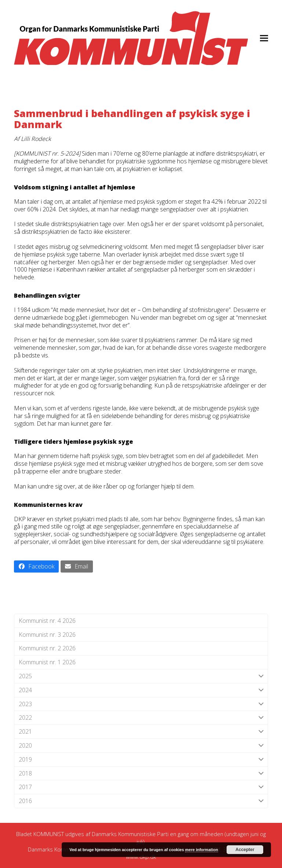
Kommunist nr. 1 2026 (47, 662)
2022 (141, 718)
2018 (141, 773)
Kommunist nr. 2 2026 (47, 648)
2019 (141, 760)
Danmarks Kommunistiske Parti (130, 834)
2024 (141, 690)
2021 (141, 732)
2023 (141, 704)
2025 (141, 676)
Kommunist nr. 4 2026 (47, 621)
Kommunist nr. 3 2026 (47, 635)
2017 (141, 787)
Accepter (245, 850)
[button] (264, 38)
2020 (141, 746)
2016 (141, 801)
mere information (202, 850)
